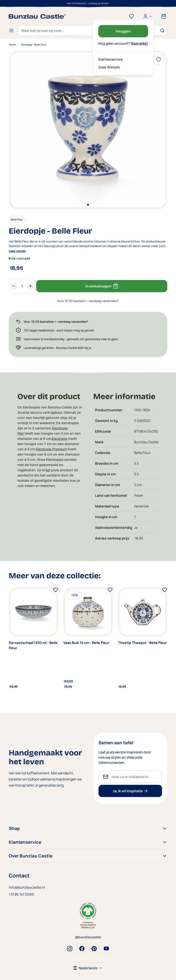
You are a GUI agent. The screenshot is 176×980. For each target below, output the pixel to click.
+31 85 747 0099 (21, 894)
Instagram (70, 949)
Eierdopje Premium (51, 449)
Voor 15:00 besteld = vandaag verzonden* (88, 3)
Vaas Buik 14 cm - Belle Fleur (86, 643)
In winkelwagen (102, 286)
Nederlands (88, 968)
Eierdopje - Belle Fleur (34, 45)
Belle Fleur (17, 219)
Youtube (106, 949)
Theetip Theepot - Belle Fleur (142, 643)
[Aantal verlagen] (14, 286)
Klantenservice (110, 59)
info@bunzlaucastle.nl (27, 887)
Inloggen (123, 31)
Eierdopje (60, 439)
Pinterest (94, 949)
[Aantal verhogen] (30, 286)
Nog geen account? (123, 43)
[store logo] (37, 16)
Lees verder (17, 251)
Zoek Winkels (109, 67)
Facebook (82, 949)
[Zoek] (162, 31)
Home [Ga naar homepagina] (12, 45)
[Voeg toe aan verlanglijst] (159, 60)
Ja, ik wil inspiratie (130, 791)
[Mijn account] (148, 16)
